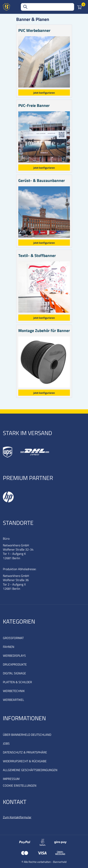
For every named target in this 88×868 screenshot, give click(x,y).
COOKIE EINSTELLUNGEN (20, 785)
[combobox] (47, 7)
